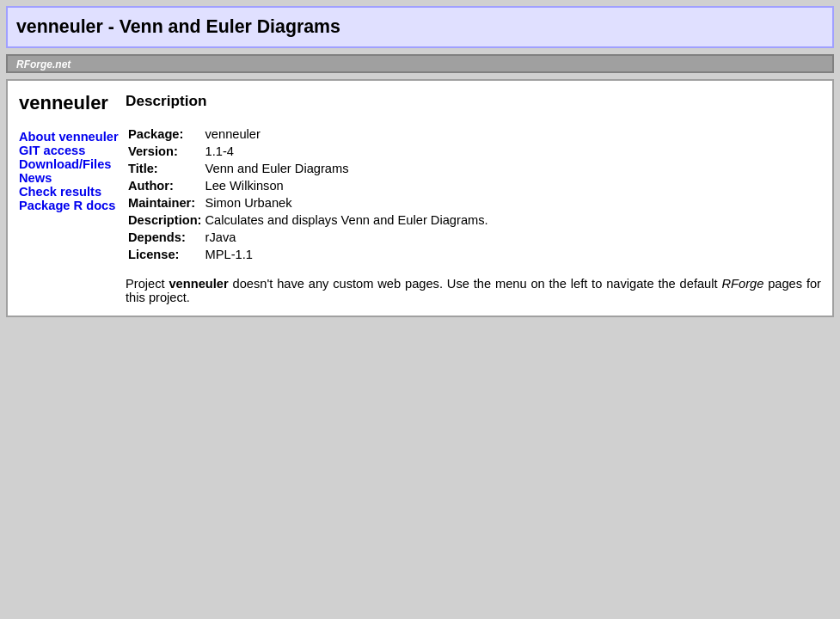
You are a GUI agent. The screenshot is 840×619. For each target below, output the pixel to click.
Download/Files (65, 164)
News (35, 178)
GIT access (52, 150)
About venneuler (69, 137)
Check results (60, 192)
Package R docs (67, 205)
